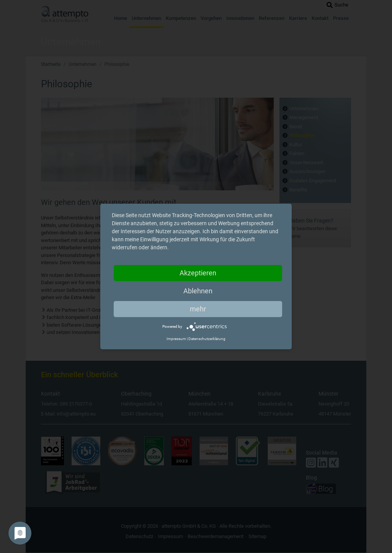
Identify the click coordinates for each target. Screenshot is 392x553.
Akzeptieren (198, 273)
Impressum (176, 339)
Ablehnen (198, 291)
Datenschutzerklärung (207, 339)
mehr (198, 309)
